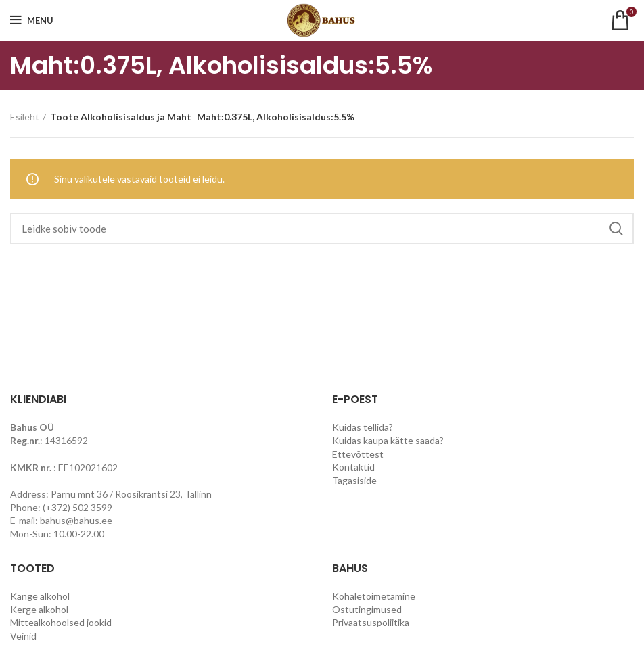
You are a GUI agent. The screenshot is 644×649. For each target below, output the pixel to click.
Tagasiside (354, 480)
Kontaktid (353, 467)
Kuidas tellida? (363, 427)
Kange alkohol (40, 596)
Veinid (23, 636)
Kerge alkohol (39, 609)
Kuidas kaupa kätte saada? (388, 440)
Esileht (25, 117)
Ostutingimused (367, 609)
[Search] (322, 229)
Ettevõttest (358, 454)
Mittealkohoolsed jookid (61, 622)
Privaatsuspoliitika (371, 622)
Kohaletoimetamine (374, 596)
